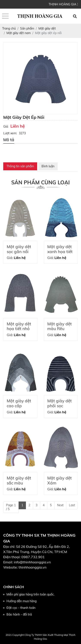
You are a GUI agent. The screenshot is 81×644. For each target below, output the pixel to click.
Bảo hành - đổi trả (19, 614)
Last (72, 505)
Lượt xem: (10, 133)
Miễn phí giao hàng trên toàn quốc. (30, 594)
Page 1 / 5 (11, 507)
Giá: (6, 127)
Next (60, 505)
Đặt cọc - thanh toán (21, 608)
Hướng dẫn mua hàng (21, 601)
